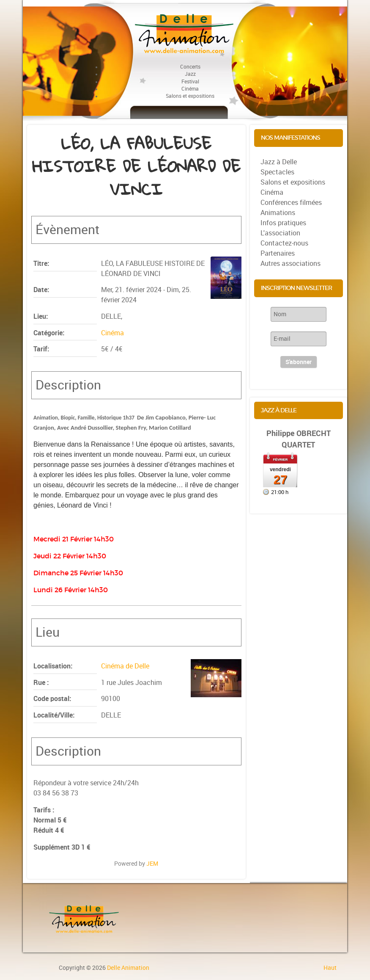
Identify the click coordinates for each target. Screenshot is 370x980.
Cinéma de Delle (125, 666)
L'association (280, 233)
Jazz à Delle (279, 162)
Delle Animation (128, 968)
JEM (152, 864)
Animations (278, 213)
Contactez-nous (284, 243)
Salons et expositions (293, 182)
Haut (330, 968)
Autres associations (291, 264)
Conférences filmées (291, 203)
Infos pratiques (283, 223)
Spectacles (277, 172)
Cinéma (112, 333)
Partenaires (278, 253)
